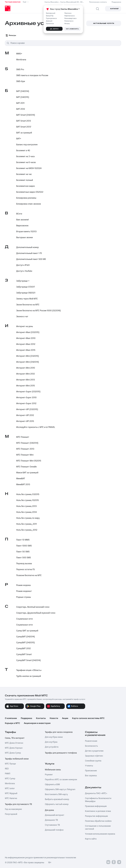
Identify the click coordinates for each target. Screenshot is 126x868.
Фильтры (11, 35)
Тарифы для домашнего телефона (61, 753)
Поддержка (26, 718)
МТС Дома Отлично (14, 743)
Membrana (10, 784)
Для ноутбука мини (54, 737)
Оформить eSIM (52, 785)
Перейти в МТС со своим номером (61, 780)
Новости (54, 718)
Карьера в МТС (12, 723)
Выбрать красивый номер (57, 799)
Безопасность (91, 746)
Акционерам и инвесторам (37, 723)
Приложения (91, 771)
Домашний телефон (54, 830)
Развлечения (91, 741)
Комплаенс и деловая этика (98, 811)
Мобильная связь (53, 770)
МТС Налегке (11, 798)
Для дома (49, 810)
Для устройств (52, 747)
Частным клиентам (13, 2)
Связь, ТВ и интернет (15, 738)
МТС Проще (10, 764)
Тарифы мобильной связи (17, 759)
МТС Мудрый (11, 793)
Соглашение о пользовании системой (98, 827)
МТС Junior (10, 788)
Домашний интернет (55, 815)
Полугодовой (11, 814)
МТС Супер (10, 779)
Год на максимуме (13, 809)
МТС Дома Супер (13, 753)
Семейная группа (93, 761)
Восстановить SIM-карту (56, 794)
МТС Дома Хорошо (14, 748)
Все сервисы (91, 776)
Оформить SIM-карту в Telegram (60, 789)
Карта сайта (91, 839)
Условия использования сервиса (100, 834)
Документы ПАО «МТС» (96, 793)
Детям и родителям (94, 751)
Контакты (41, 718)
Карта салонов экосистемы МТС (88, 718)
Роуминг (49, 775)
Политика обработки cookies (98, 821)
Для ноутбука (51, 742)
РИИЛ (8, 774)
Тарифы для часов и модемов (59, 732)
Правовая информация (96, 806)
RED (7, 769)
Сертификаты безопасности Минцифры (98, 800)
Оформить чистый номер (57, 804)
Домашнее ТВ (51, 820)
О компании (11, 718)
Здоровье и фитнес (94, 756)
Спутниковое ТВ (52, 825)
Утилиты (89, 766)
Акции (65, 718)
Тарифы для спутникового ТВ (18, 804)
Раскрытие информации (96, 816)
